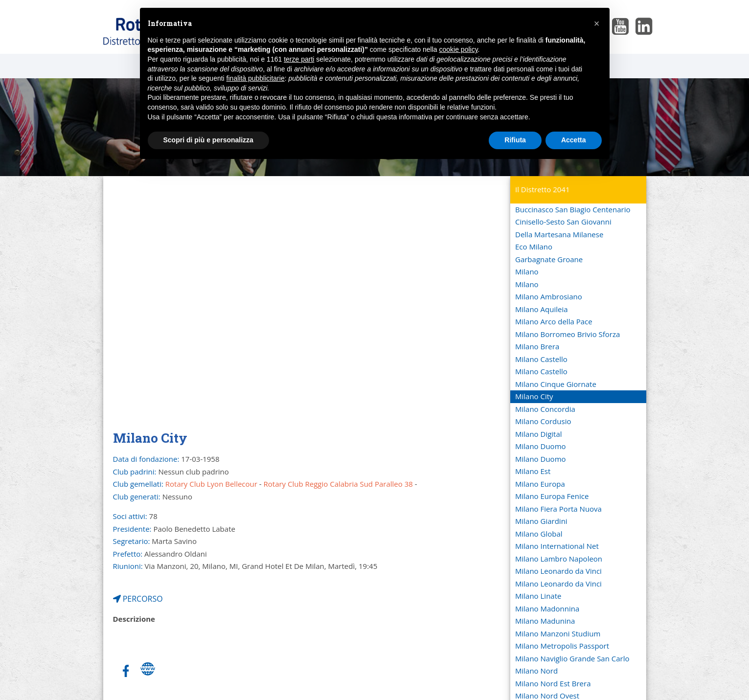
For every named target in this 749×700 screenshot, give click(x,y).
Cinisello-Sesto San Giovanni (563, 222)
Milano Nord (536, 671)
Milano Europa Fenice (552, 496)
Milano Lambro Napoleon (559, 559)
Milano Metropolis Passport (562, 646)
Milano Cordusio (543, 421)
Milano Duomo (541, 446)
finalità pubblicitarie (256, 78)
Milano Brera (537, 346)
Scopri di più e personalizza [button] (208, 140)
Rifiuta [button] (515, 140)
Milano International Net (557, 546)
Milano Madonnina (547, 609)
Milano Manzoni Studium (558, 633)
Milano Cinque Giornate (556, 384)
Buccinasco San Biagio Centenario (573, 209)
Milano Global (539, 534)
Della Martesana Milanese (559, 234)
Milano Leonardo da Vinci (558, 571)
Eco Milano (534, 247)
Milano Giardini (541, 521)
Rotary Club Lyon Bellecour (211, 484)
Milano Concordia (545, 409)
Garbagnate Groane (549, 259)
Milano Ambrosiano (549, 296)
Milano (527, 271)
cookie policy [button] (458, 49)
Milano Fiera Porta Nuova (558, 509)
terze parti (299, 59)
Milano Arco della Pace (554, 321)
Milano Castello (541, 359)
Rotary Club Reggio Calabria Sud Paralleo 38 (338, 484)
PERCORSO (138, 599)
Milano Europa (540, 484)
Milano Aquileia (542, 309)
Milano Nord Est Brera (553, 683)
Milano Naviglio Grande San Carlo (572, 658)
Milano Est (533, 471)
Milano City (534, 396)
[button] (597, 23)
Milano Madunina (545, 621)
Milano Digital (539, 434)
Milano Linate (538, 596)
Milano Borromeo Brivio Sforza (567, 334)
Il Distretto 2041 (543, 189)
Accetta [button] (574, 140)
